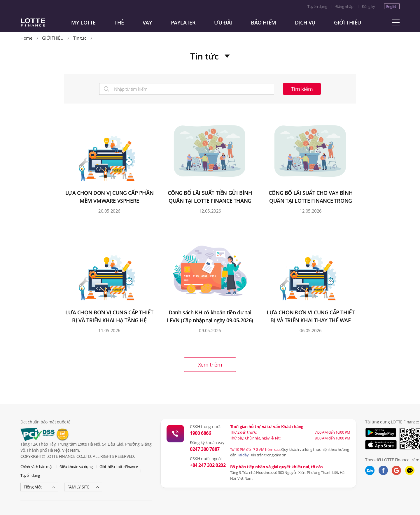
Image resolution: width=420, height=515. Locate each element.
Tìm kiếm (302, 89)
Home (26, 38)
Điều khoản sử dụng (76, 467)
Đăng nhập (344, 6)
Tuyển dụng (317, 6)
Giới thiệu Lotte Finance (119, 467)
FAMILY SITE (78, 487)
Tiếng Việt (33, 487)
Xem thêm (210, 365)
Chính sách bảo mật (37, 467)
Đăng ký (369, 6)
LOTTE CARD (41, 22)
